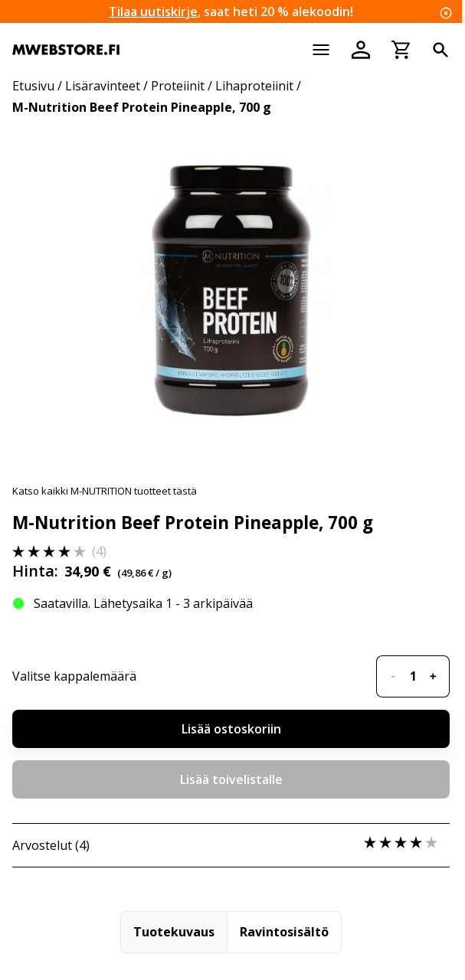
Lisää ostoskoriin (231, 729)
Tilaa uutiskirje (153, 11)
